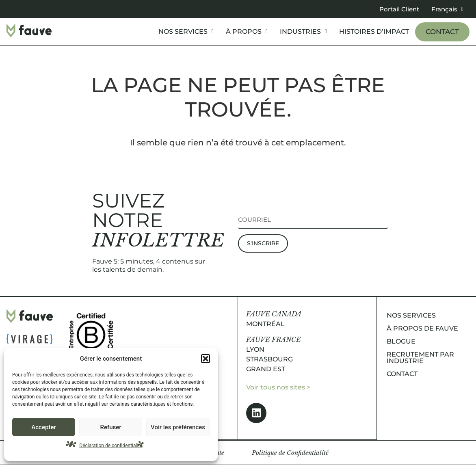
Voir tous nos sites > (278, 387)
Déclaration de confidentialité (111, 446)
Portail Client (399, 9)
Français (447, 9)
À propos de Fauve (422, 328)
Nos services (186, 31)
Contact (442, 32)
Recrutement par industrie (420, 358)
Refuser (110, 427)
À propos (247, 31)
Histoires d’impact (374, 31)
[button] (206, 359)
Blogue (401, 341)
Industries (303, 31)
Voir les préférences (178, 427)
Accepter (43, 427)
